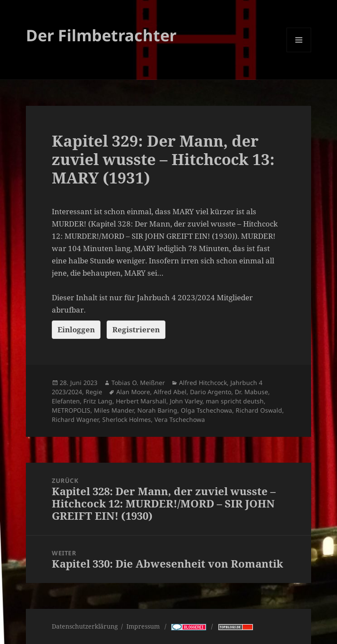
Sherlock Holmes (127, 419)
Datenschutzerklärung (85, 626)
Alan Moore (133, 392)
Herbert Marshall (141, 401)
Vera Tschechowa (180, 419)
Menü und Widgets (299, 52)
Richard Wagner (75, 419)
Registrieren (136, 329)
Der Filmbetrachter (101, 35)
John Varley (186, 401)
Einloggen (76, 329)
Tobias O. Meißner (138, 383)
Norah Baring (157, 410)
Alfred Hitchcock (203, 383)
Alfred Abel (170, 392)
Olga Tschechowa (206, 410)
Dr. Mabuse (251, 392)
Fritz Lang (98, 401)
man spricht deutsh (235, 401)
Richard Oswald (259, 410)
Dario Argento (211, 392)
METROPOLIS (71, 410)
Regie (94, 392)
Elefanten (66, 401)
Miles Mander (114, 410)
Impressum (144, 626)
